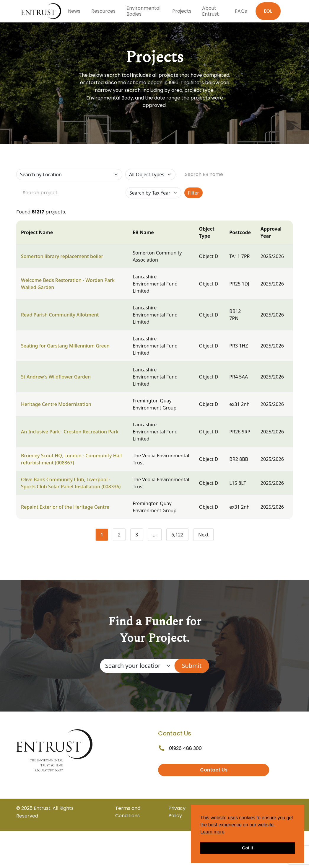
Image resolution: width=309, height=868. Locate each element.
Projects (182, 11)
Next (203, 535)
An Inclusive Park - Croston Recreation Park (70, 432)
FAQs (241, 11)
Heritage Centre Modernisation (56, 404)
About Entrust (210, 11)
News (74, 11)
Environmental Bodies (143, 11)
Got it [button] (248, 848)
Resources (103, 11)
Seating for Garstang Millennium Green (65, 346)
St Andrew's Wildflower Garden (56, 377)
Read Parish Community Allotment (60, 315)
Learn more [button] (212, 832)
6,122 (180, 536)
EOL (268, 11)
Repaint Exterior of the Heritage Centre (65, 507)
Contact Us (214, 770)
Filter (193, 193)
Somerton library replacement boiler (62, 256)
